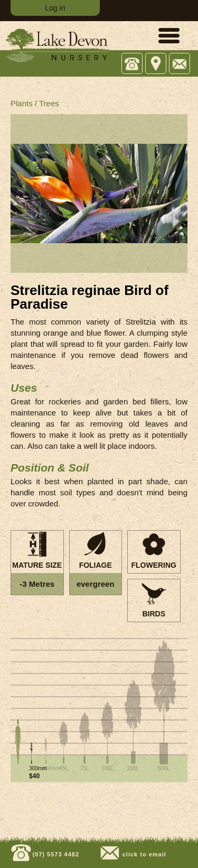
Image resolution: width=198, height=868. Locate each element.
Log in (55, 8)
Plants (22, 103)
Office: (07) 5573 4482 (132, 64)
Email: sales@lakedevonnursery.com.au (180, 64)
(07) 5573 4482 (55, 854)
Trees (49, 103)
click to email (143, 854)
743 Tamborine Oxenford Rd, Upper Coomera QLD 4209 (156, 64)
